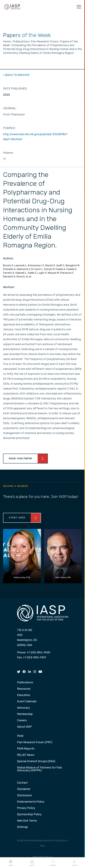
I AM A (32, 863)
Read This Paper (21, 459)
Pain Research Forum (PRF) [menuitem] (35, 742)
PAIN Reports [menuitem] (26, 749)
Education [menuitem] (24, 695)
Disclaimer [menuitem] (24, 789)
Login (74, 863)
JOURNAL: (10, 108)
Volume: (8, 153)
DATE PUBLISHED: (15, 89)
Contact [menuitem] (22, 783)
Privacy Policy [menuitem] (26, 808)
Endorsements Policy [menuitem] (31, 802)
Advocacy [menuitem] (24, 708)
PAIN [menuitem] (20, 736)
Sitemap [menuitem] (23, 827)
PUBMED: (9, 128)
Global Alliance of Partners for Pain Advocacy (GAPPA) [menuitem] (40, 769)
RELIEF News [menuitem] (26, 755)
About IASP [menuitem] (25, 727)
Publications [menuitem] (25, 683)
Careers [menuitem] (22, 721)
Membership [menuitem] (25, 714)
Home (11, 863)
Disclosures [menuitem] (24, 795)
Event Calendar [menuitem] (27, 702)
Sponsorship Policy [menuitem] (29, 814)
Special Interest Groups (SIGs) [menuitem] (36, 761)
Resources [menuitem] (24, 689)
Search (53, 863)
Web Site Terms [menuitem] (27, 821)
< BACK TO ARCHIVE (16, 75)
